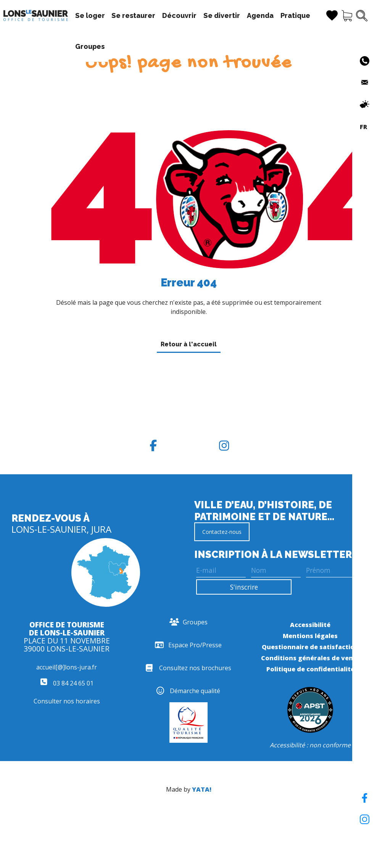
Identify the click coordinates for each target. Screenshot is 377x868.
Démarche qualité (188, 691)
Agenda (260, 15)
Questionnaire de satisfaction (310, 647)
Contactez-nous (222, 532)
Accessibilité (310, 625)
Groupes (90, 46)
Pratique (295, 15)
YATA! (202, 789)
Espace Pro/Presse (188, 645)
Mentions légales (310, 636)
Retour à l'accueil (189, 344)
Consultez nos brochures (188, 668)
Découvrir (179, 15)
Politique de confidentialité (310, 669)
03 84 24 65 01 (67, 683)
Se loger (90, 15)
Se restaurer (133, 15)
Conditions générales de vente (310, 658)
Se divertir (222, 15)
